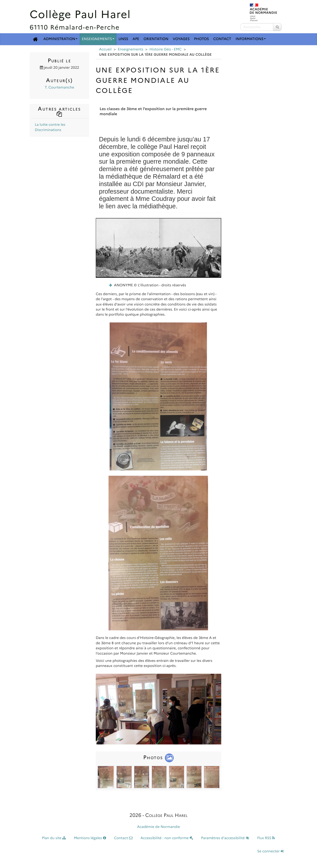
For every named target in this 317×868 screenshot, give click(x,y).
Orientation (156, 39)
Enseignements (98, 39)
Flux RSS (266, 838)
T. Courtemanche (59, 88)
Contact (222, 39)
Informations (251, 39)
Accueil (105, 49)
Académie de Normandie (159, 827)
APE (136, 39)
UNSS (123, 39)
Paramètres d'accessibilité (225, 838)
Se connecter (271, 851)
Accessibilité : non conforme (167, 838)
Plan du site (54, 838)
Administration (60, 39)
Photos (201, 39)
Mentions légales (90, 838)
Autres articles (59, 111)
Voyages (181, 39)
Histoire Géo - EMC (166, 49)
